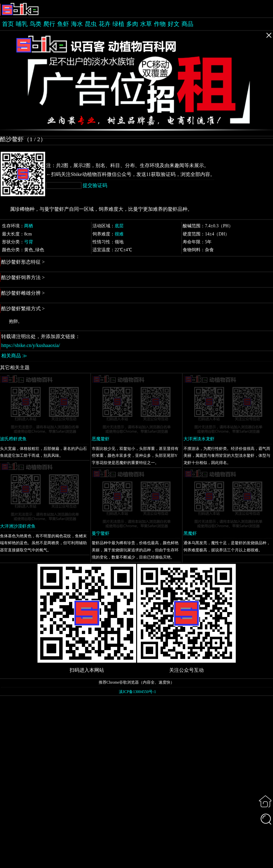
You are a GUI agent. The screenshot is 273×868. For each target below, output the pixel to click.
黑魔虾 (190, 533)
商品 (187, 24)
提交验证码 (95, 185)
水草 (146, 24)
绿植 (118, 24)
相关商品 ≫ (14, 356)
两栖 (29, 226)
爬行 (49, 24)
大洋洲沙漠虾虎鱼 (18, 526)
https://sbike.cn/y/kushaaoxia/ (31, 345)
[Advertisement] (136, 781)
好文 (174, 24)
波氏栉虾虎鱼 (13, 439)
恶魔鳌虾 (101, 439)
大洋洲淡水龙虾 (199, 439)
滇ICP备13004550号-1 (137, 692)
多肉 (132, 24)
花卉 (105, 24)
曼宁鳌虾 (101, 533)
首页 (8, 24)
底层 (119, 226)
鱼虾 (63, 24)
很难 (119, 234)
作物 (160, 24)
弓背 (29, 242)
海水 (77, 24)
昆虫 (91, 24)
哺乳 (22, 24)
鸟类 (36, 24)
